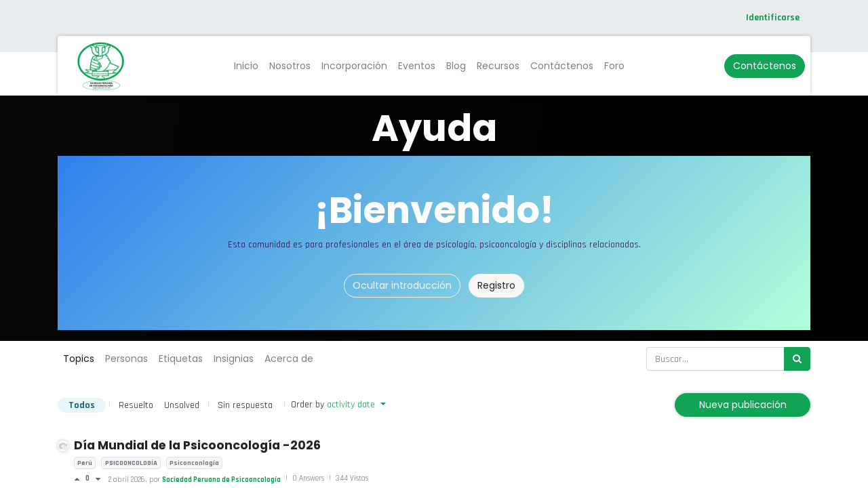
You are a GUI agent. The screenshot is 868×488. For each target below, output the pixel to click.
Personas (126, 359)
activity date (352, 405)
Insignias (234, 359)
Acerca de (289, 359)
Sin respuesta (245, 405)
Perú (85, 463)
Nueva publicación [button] (743, 405)
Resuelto (136, 405)
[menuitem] (246, 66)
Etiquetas (181, 359)
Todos (82, 405)
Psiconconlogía (194, 463)
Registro (496, 285)
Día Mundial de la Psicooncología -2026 (197, 445)
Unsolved (182, 405)
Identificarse (773, 18)
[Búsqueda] (797, 359)
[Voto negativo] (98, 479)
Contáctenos (765, 66)
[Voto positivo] (80, 479)
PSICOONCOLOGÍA (131, 463)
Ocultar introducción (402, 285)
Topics (79, 359)
